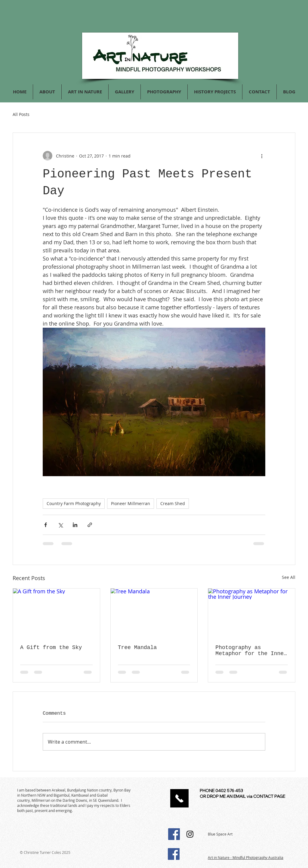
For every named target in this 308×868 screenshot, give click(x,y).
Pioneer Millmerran (131, 503)
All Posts (21, 114)
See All (289, 577)
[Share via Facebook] (46, 525)
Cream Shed (173, 503)
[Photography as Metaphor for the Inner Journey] (252, 613)
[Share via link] (90, 525)
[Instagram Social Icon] (190, 834)
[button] (164, 92)
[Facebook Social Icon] (174, 834)
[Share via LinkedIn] (75, 525)
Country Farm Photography (74, 503)
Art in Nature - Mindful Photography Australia (246, 857)
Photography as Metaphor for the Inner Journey (251, 651)
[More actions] (262, 156)
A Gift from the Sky (51, 648)
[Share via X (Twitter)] (60, 525)
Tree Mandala (137, 648)
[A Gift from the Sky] (56, 613)
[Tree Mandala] (154, 613)
